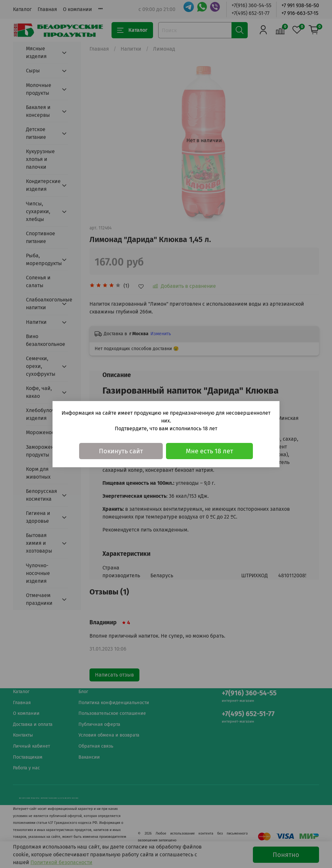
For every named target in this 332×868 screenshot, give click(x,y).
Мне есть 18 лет (209, 451)
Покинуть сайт (121, 451)
